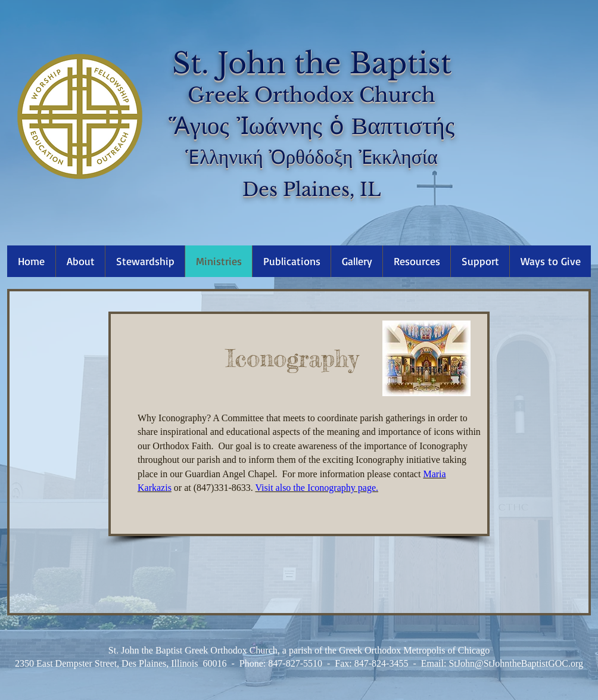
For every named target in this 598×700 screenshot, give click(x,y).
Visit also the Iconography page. (317, 488)
